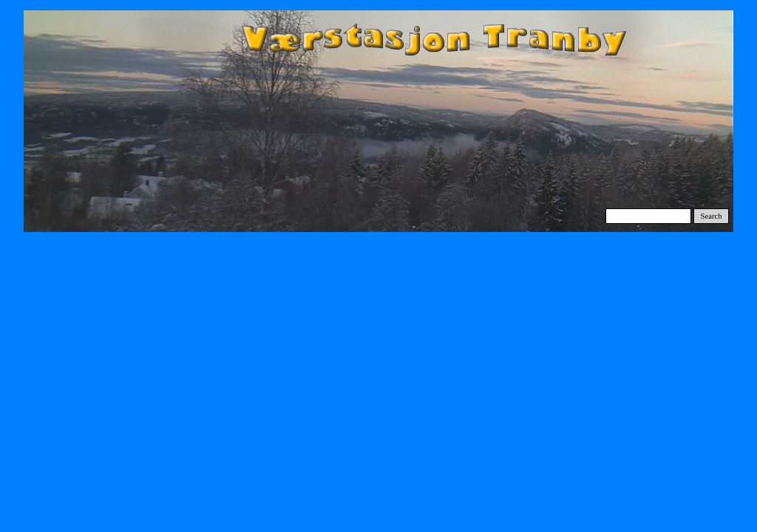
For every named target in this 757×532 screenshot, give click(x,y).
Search (712, 216)
